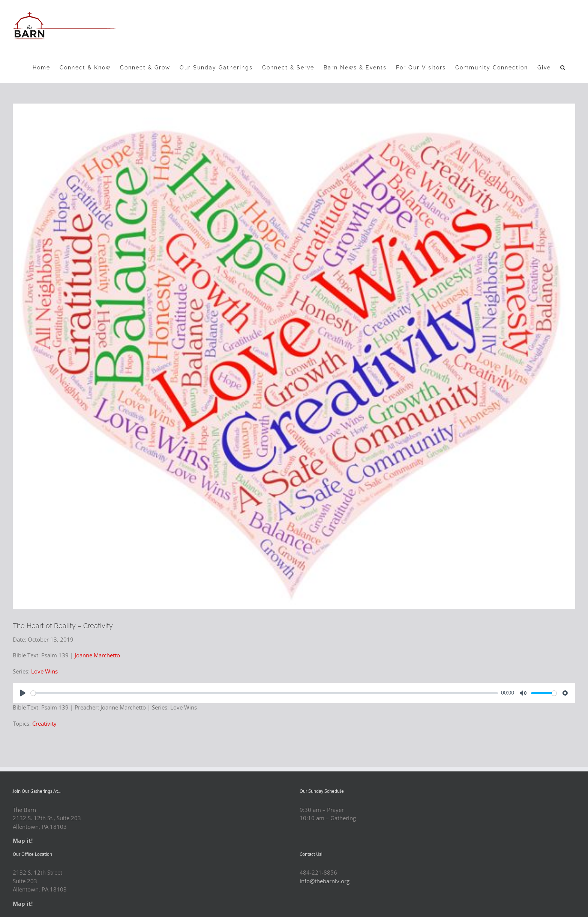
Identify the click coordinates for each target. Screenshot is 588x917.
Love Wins (44, 671)
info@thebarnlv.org (325, 881)
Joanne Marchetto (97, 655)
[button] (563, 67)
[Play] (23, 693)
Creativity (44, 723)
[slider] (264, 693)
